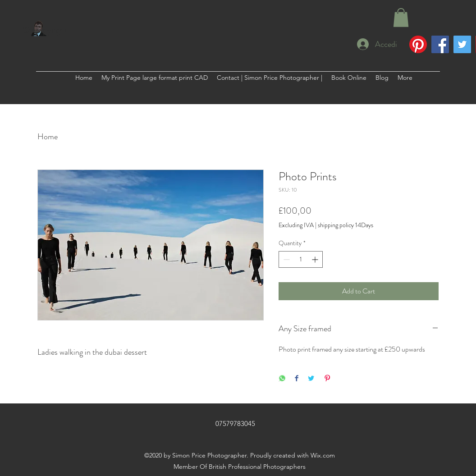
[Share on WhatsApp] (282, 379)
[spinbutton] (301, 259)
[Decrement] (286, 259)
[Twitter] (462, 44)
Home (48, 137)
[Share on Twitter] (311, 379)
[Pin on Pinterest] (327, 379)
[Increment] (316, 259)
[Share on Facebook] (297, 379)
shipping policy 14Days (346, 225)
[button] (401, 18)
